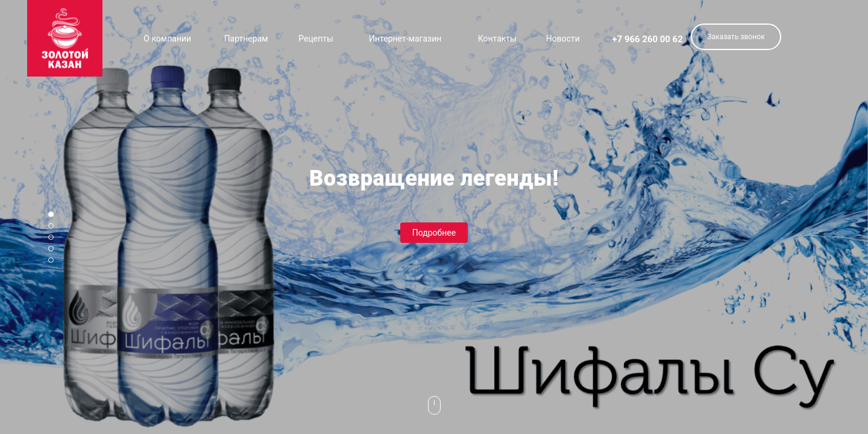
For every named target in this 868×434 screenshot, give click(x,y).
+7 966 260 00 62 (648, 39)
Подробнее (434, 233)
